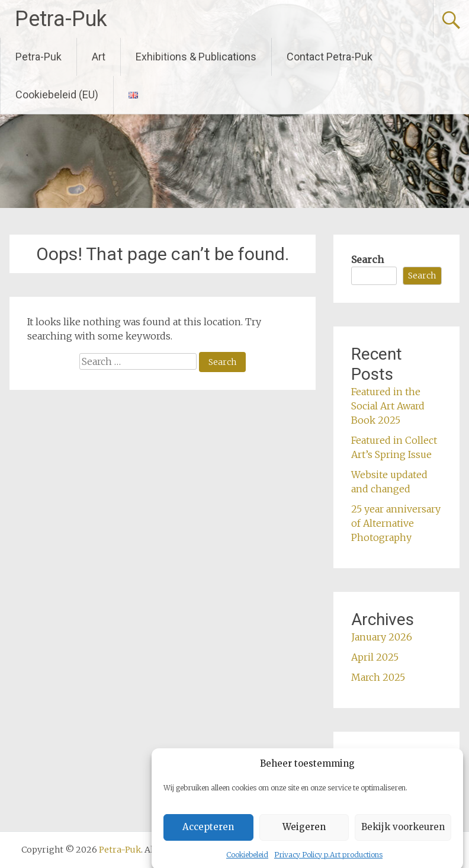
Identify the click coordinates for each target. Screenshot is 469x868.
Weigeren (304, 838)
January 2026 (382, 637)
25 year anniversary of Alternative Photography (396, 523)
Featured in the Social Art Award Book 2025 (388, 406)
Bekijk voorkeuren (403, 838)
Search (367, 260)
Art (99, 57)
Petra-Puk (61, 19)
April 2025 (375, 657)
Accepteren (208, 838)
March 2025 (378, 677)
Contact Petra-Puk (330, 57)
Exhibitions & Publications (196, 57)
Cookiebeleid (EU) (57, 95)
